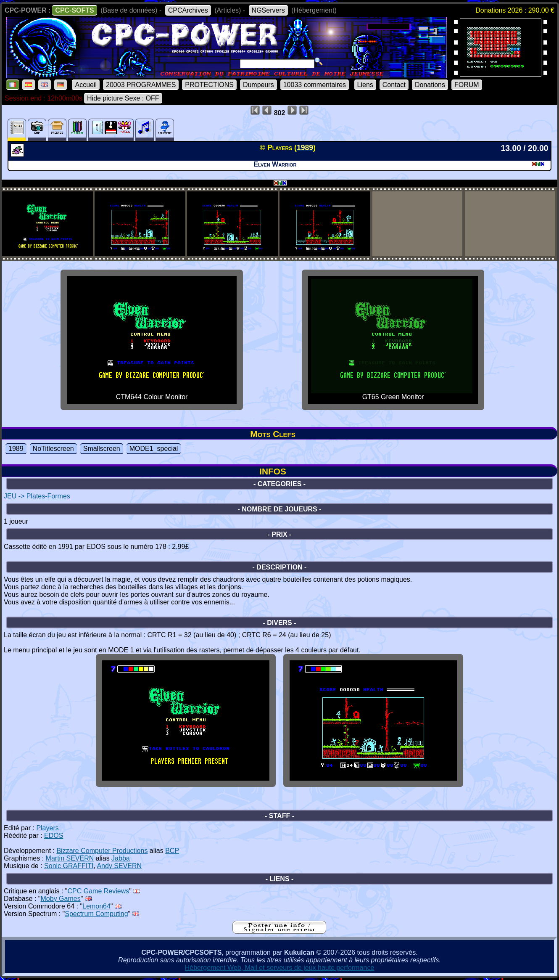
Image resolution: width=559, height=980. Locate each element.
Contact (394, 85)
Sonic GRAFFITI (69, 866)
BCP (172, 851)
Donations (430, 85)
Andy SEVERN (119, 866)
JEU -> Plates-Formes (37, 496)
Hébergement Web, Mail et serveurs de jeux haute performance (280, 968)
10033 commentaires (315, 85)
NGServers (268, 10)
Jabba (121, 858)
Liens (365, 85)
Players (47, 828)
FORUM (467, 85)
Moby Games (61, 899)
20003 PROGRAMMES (141, 85)
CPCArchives (188, 10)
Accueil (86, 85)
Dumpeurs (258, 85)
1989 (16, 449)
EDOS (54, 836)
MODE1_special (154, 449)
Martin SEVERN (70, 858)
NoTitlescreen (53, 449)
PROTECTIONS (209, 85)
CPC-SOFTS (74, 10)
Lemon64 (96, 906)
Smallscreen (102, 449)
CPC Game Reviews (99, 891)
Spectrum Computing (96, 914)
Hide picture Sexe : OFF (123, 98)
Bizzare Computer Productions (102, 851)
